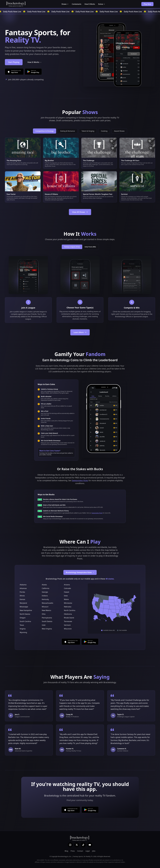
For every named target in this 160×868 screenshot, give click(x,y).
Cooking (104, 131)
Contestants (77, 4)
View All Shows (80, 212)
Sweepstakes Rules (80, 480)
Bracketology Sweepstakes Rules (80, 572)
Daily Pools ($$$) (90, 247)
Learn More (80, 332)
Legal (88, 851)
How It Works (90, 4)
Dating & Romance (68, 131)
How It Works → (34, 62)
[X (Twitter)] (77, 845)
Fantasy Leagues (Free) (72, 247)
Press (73, 851)
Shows (65, 4)
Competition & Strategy (45, 131)
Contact (80, 851)
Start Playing (14, 62)
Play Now (147, 4)
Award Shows (119, 131)
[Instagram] (70, 845)
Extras (102, 4)
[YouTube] (90, 845)
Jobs (94, 851)
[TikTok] (83, 845)
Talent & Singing (88, 131)
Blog (66, 851)
